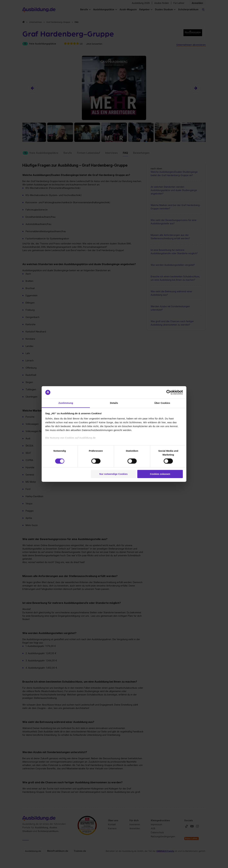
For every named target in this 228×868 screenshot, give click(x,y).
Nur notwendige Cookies (114, 474)
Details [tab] (114, 403)
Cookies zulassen (160, 474)
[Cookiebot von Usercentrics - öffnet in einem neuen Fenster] (169, 392)
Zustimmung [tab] (66, 403)
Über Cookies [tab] (162, 403)
